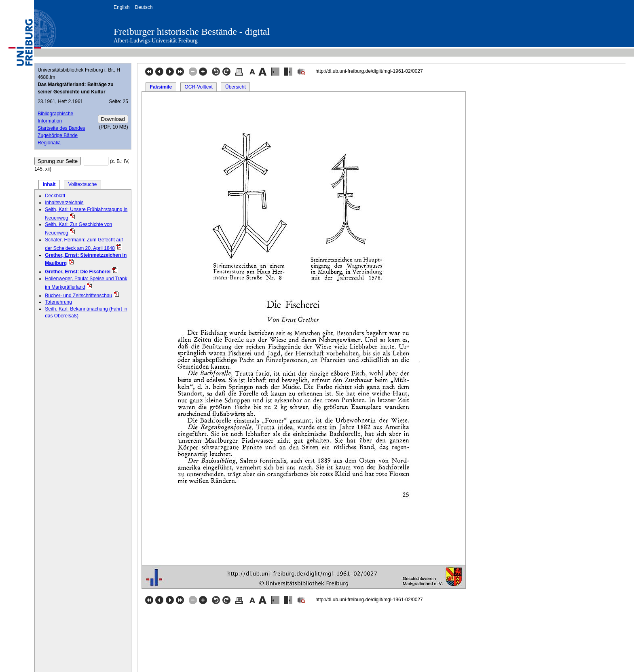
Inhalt (49, 184)
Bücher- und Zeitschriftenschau (78, 296)
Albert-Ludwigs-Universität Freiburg (156, 41)
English (122, 7)
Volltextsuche (83, 184)
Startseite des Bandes (61, 128)
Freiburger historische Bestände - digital (192, 32)
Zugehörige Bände (58, 135)
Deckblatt (55, 196)
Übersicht (236, 87)
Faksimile (161, 87)
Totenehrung (58, 302)
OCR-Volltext (198, 87)
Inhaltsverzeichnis (64, 203)
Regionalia (49, 143)
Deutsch (144, 7)
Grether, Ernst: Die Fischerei (78, 272)
